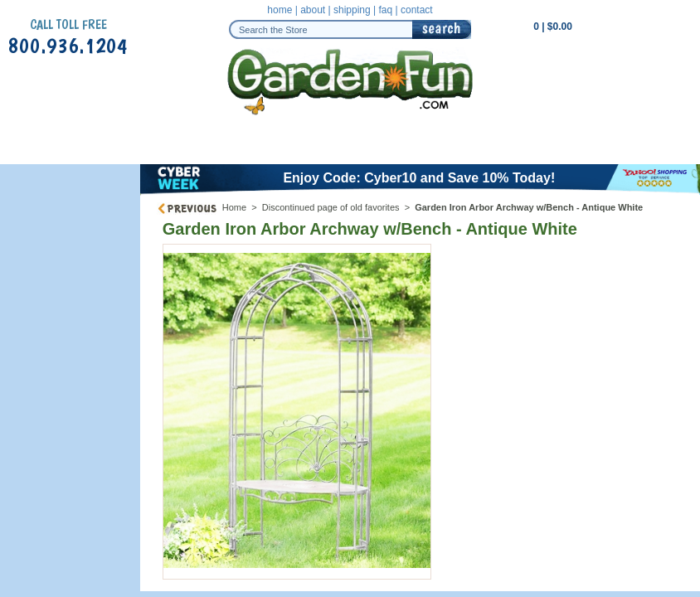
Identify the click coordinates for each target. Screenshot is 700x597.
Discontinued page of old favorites (331, 207)
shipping (352, 10)
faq (385, 10)
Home (234, 207)
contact (417, 10)
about (313, 10)
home (280, 10)
